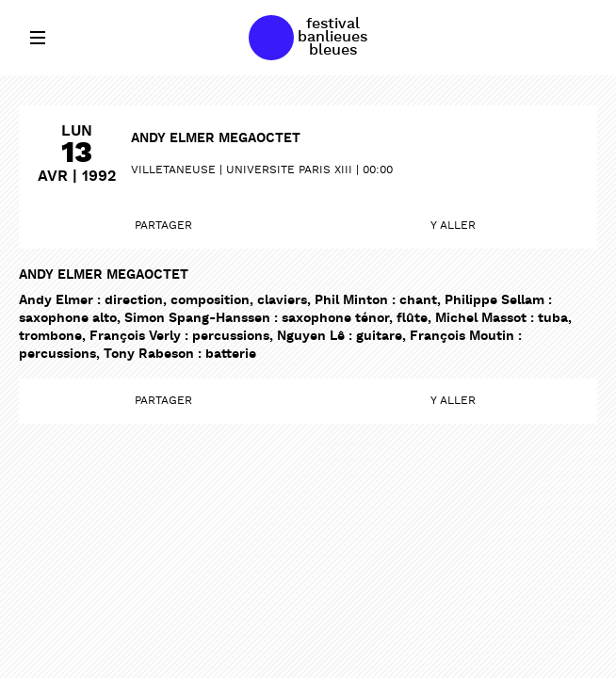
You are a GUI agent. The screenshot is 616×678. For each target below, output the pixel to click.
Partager (163, 226)
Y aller (453, 226)
